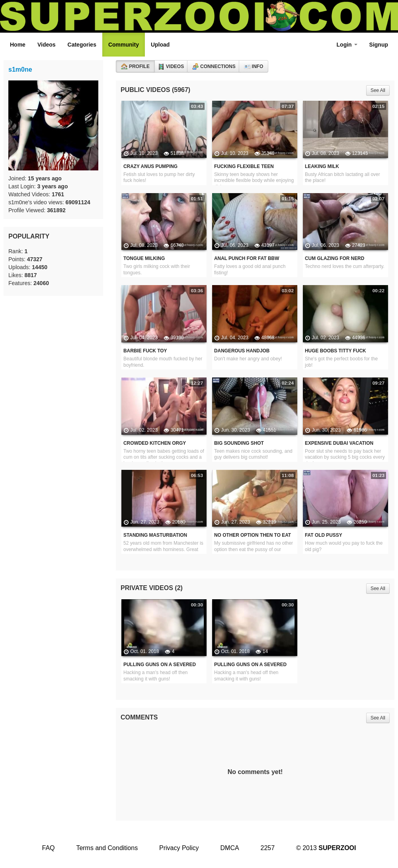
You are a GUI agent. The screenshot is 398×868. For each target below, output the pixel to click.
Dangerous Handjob (242, 351)
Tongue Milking (144, 258)
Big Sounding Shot (239, 443)
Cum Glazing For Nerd (335, 258)
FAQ (48, 848)
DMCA (230, 848)
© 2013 (326, 848)
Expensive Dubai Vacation (339, 443)
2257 (268, 848)
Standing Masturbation (155, 535)
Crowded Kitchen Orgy (155, 443)
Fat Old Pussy (324, 535)
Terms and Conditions (107, 848)
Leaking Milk (322, 166)
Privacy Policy (179, 848)
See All (378, 90)
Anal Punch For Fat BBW (247, 258)
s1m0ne (20, 69)
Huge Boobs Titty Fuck (336, 351)
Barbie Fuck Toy (145, 351)
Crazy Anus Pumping (150, 166)
